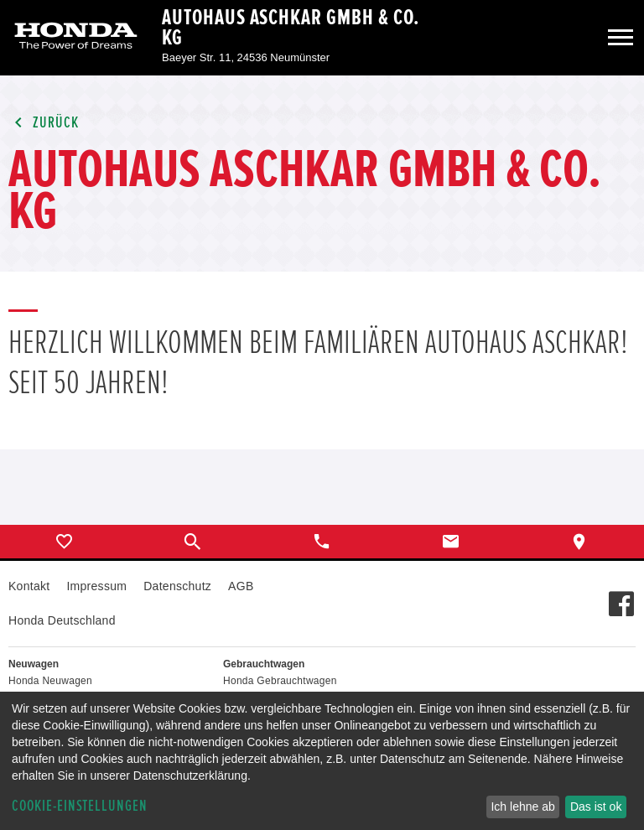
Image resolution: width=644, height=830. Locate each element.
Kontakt (29, 586)
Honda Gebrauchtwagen (280, 681)
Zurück (44, 123)
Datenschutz (177, 586)
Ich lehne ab (522, 807)
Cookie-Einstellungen (80, 806)
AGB (241, 586)
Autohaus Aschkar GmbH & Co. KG (291, 28)
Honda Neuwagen (50, 681)
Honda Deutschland (62, 620)
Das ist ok (596, 807)
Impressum (96, 586)
